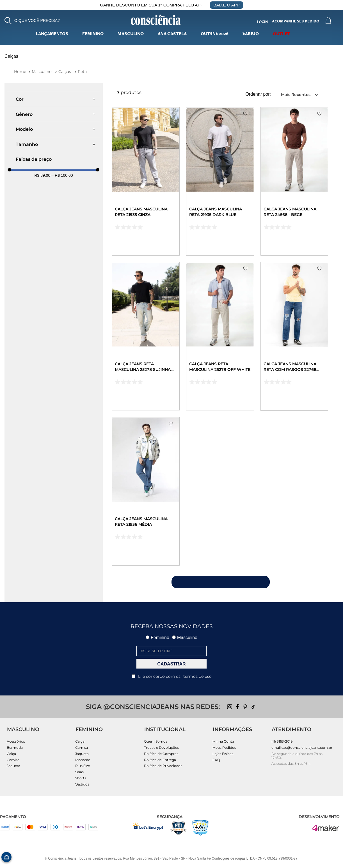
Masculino (131, 34)
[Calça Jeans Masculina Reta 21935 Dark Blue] (220, 181)
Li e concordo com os (172, 676)
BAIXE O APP (226, 5)
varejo (251, 34)
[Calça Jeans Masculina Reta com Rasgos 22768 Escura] (294, 336)
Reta (82, 72)
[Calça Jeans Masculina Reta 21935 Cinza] (146, 181)
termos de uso (197, 676)
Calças (65, 72)
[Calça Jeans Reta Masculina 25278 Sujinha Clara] (146, 336)
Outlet (281, 34)
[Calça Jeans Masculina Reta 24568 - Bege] (294, 181)
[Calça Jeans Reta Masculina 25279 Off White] (220, 336)
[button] (32, 21)
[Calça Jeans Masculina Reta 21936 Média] (146, 491)
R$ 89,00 (42, 175)
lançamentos (52, 34)
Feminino (93, 34)
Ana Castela (172, 34)
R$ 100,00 (62, 175)
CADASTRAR (171, 664)
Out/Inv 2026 (215, 34)
